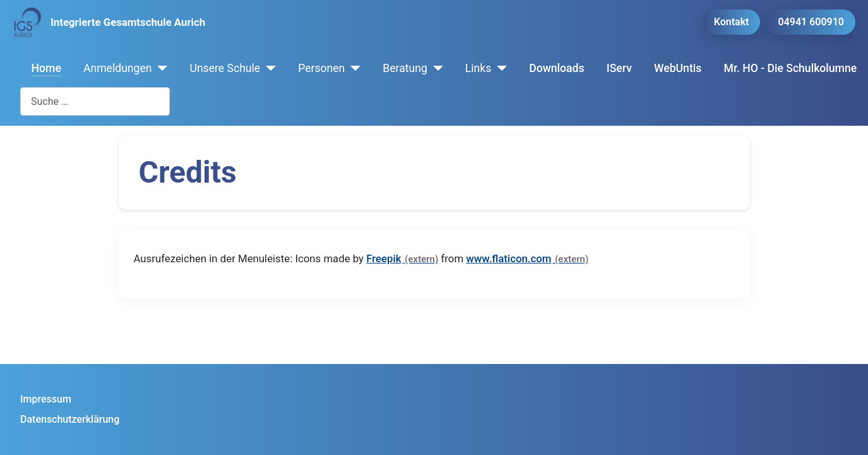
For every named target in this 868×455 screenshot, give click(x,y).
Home (46, 68)
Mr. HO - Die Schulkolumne (791, 68)
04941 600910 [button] (811, 22)
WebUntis (678, 68)
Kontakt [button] (732, 22)
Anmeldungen (118, 68)
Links (478, 68)
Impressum (46, 399)
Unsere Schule (225, 68)
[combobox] (95, 101)
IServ (619, 68)
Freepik (383, 258)
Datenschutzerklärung (70, 419)
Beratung (405, 68)
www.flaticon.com (508, 258)
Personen (321, 68)
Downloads (556, 68)
